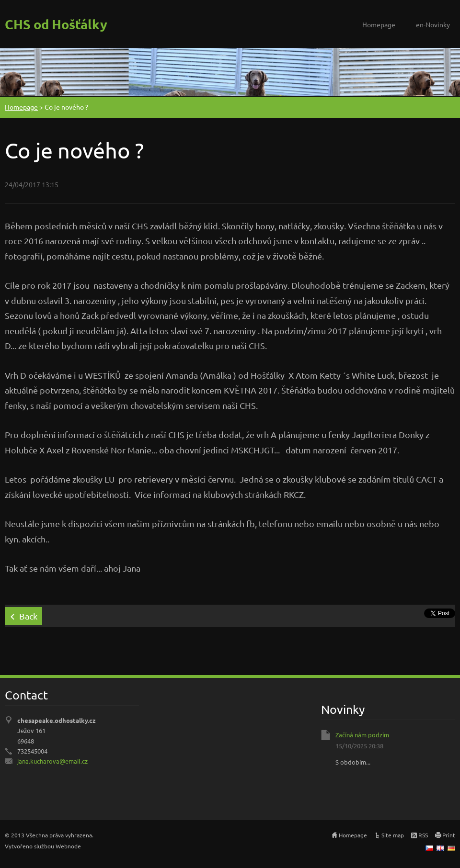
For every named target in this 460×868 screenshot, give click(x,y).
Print (449, 835)
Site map (393, 835)
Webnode (68, 846)
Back (28, 616)
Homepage (379, 24)
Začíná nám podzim (362, 735)
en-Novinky (433, 24)
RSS (423, 835)
